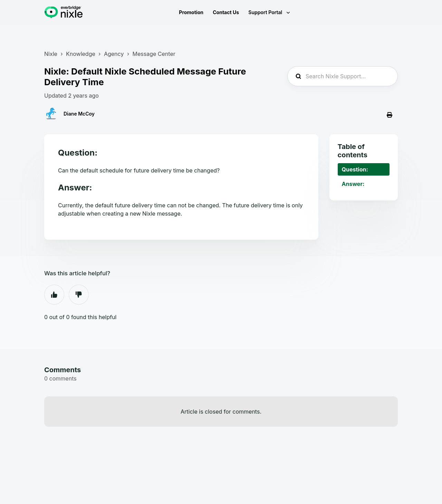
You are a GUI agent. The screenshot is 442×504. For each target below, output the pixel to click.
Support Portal (266, 12)
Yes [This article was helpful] (54, 295)
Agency (114, 54)
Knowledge (81, 54)
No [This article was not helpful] (79, 295)
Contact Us (226, 12)
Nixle (51, 54)
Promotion (191, 12)
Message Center (154, 54)
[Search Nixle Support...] (343, 76)
